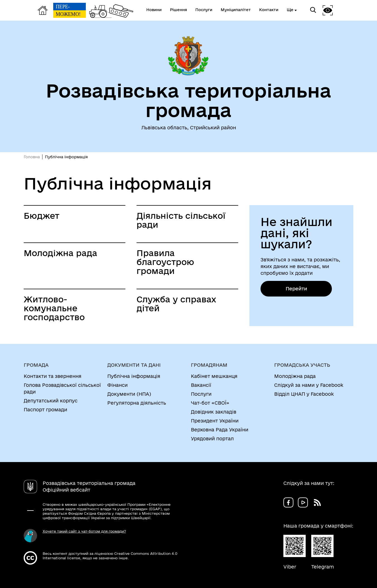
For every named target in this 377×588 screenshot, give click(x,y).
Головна (32, 157)
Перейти (296, 289)
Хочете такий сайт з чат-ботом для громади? (84, 531)
